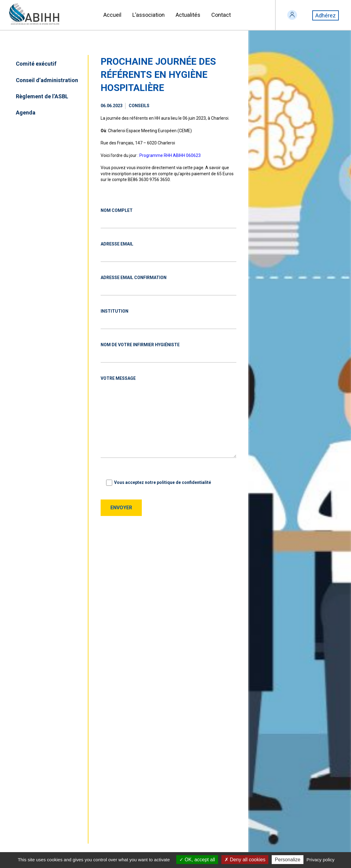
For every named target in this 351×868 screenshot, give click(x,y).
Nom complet (117, 210)
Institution (115, 311)
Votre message (118, 378)
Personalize (288, 860)
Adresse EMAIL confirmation (134, 278)
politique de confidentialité (184, 482)
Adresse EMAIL (117, 244)
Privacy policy (321, 860)
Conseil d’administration (47, 80)
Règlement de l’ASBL (42, 96)
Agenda (26, 113)
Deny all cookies (245, 860)
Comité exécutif (36, 64)
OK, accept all (197, 860)
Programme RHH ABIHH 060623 (170, 155)
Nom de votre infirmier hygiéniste (140, 345)
